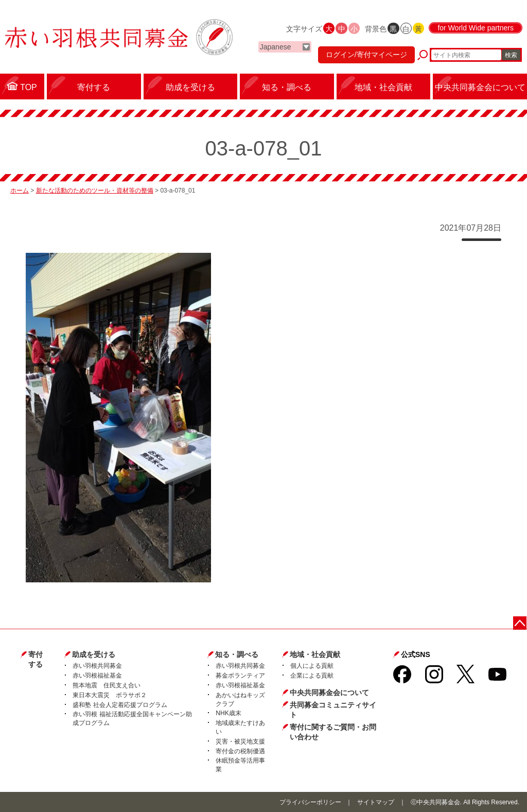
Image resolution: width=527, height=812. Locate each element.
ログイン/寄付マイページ (366, 55)
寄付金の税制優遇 (240, 751)
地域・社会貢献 (315, 654)
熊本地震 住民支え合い (107, 685)
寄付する (36, 660)
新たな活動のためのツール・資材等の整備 (95, 191)
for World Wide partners (476, 28)
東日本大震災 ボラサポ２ (110, 695)
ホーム (20, 191)
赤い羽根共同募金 (97, 666)
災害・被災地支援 (240, 741)
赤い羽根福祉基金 (97, 676)
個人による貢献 (312, 666)
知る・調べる (237, 654)
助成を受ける (94, 654)
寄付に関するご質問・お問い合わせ (333, 732)
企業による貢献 (312, 676)
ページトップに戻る (521, 623)
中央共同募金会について (329, 693)
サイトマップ (376, 802)
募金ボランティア (240, 676)
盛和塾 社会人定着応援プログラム (120, 705)
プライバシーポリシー (310, 802)
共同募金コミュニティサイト (333, 710)
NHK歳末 (228, 713)
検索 (511, 55)
